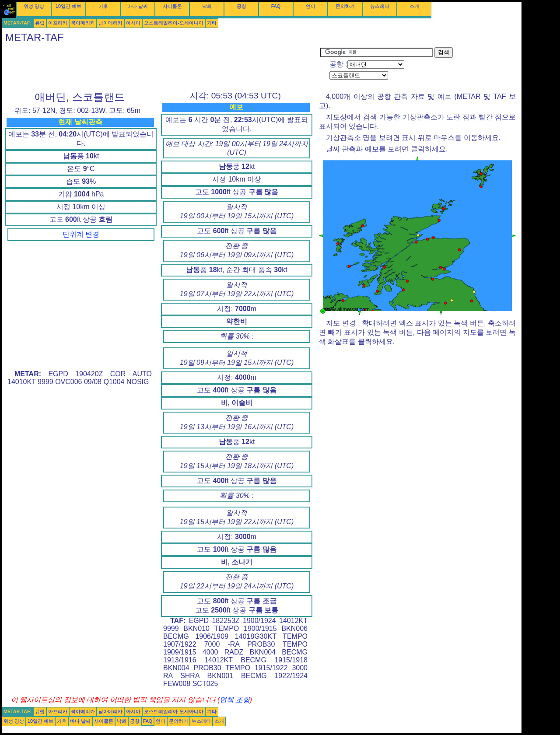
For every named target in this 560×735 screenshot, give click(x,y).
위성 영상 (34, 6)
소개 (414, 6)
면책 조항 (234, 700)
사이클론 (172, 6)
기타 (212, 23)
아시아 (133, 23)
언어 (311, 6)
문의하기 (345, 6)
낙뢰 (207, 6)
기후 (103, 6)
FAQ (276, 6)
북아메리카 (83, 23)
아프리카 (58, 23)
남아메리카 (110, 23)
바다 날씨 (138, 6)
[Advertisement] (161, 67)
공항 (241, 6)
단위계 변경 (81, 234)
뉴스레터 (380, 6)
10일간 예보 (68, 6)
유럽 (40, 23)
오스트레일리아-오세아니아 (174, 23)
